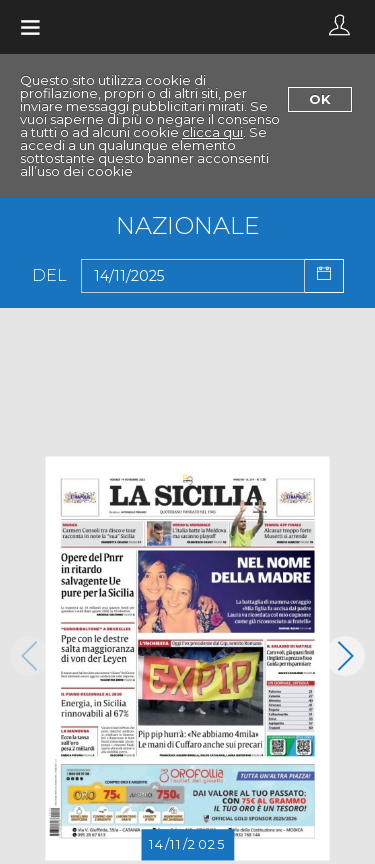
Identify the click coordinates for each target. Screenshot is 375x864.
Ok (320, 99)
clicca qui (212, 132)
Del (49, 276)
